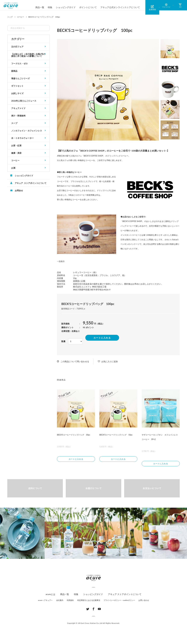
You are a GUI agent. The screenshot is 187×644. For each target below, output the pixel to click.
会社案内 (60, 601)
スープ (14, 123)
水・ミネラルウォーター (22, 138)
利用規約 (70, 601)
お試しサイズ (17, 93)
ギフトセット (17, 86)
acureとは (50, 595)
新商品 (14, 71)
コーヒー (15, 160)
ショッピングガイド (66, 7)
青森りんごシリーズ (20, 78)
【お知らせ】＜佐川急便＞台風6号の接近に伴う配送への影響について (28, 55)
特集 (50, 7)
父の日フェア (17, 47)
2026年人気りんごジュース (24, 101)
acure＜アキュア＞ (45, 601)
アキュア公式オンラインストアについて (120, 7)
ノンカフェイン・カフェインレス (27, 131)
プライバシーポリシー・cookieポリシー (119, 601)
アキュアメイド (18, 108)
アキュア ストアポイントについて (31, 183)
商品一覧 (40, 7)
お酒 (13, 168)
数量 (63, 341)
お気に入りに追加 (110, 361)
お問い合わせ (144, 601)
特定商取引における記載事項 (89, 601)
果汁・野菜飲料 (18, 116)
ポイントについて (88, 7)
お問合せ (19, 190)
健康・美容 (16, 153)
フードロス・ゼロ (19, 63)
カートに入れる (102, 338)
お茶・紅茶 (16, 145)
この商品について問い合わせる (75, 361)
